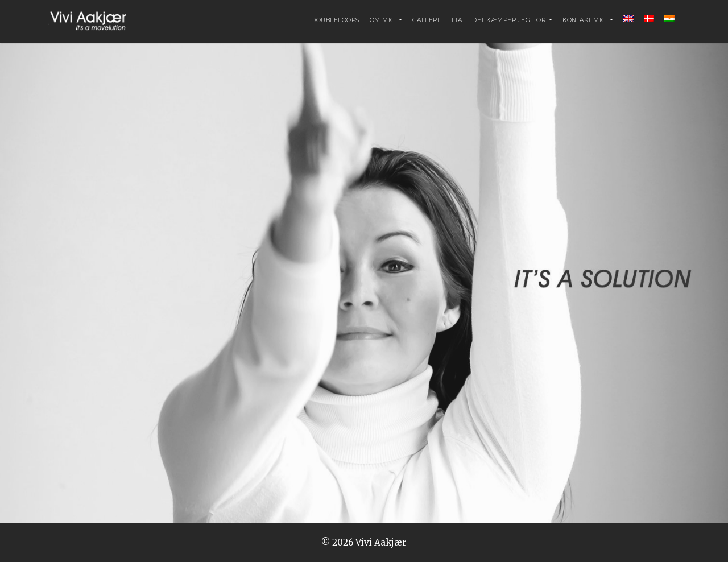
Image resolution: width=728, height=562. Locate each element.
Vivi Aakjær (381, 542)
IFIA (456, 20)
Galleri (426, 20)
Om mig (384, 20)
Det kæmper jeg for (510, 20)
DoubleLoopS (335, 20)
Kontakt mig (585, 20)
